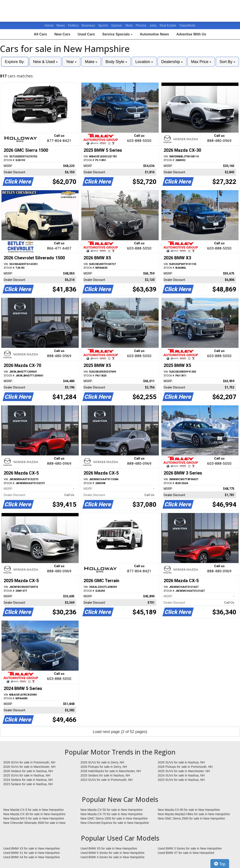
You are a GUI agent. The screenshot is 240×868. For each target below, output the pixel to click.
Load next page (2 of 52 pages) (120, 732)
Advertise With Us (191, 34)
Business (89, 25)
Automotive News (154, 34)
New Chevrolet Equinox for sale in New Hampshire (115, 823)
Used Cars (86, 34)
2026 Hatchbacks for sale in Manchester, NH (111, 771)
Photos (141, 25)
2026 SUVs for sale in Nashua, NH (181, 762)
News (61, 25)
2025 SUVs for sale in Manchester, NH (184, 771)
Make (91, 62)
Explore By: (15, 62)
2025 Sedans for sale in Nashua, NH (105, 775)
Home (49, 25)
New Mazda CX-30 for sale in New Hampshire (34, 814)
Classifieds (187, 25)
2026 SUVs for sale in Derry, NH (102, 762)
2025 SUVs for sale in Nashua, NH (27, 775)
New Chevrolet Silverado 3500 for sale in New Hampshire (34, 823)
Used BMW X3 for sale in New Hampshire (32, 848)
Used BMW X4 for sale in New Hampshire (32, 857)
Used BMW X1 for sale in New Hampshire (32, 853)
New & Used (45, 62)
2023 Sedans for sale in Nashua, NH (28, 784)
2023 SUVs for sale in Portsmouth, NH (107, 780)
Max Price (201, 62)
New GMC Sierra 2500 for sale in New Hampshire (191, 818)
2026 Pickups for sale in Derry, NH (104, 767)
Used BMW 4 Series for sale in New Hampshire (112, 857)
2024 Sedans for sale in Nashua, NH (28, 780)
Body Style (116, 62)
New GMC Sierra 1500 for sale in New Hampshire (114, 818)
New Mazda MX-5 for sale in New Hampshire (34, 818)
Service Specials (117, 34)
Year (71, 62)
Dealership (172, 62)
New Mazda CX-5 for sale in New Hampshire (34, 810)
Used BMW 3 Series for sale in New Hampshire (190, 848)
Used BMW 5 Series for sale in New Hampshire (112, 853)
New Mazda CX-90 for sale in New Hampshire (189, 810)
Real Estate (168, 25)
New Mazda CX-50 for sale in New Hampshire (112, 810)
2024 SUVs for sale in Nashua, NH (181, 775)
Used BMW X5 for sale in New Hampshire (109, 848)
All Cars (40, 34)
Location (144, 62)
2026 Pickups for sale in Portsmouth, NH (185, 767)
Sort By (227, 62)
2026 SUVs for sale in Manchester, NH (29, 767)
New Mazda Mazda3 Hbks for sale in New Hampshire (194, 814)
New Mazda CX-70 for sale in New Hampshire (112, 814)
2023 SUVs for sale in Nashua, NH (181, 780)
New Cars (62, 34)
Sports (104, 25)
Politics (73, 25)
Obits (129, 25)
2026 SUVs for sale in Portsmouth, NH (29, 762)
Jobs (153, 25)
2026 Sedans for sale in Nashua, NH (28, 771)
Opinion (117, 25)
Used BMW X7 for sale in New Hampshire (186, 853)
